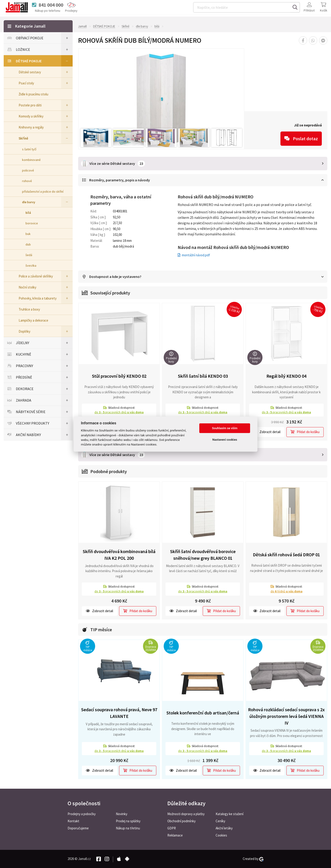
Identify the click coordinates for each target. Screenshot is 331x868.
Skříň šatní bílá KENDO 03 (203, 376)
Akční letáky (224, 828)
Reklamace (175, 835)
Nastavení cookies (225, 440)
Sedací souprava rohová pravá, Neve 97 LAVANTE (119, 713)
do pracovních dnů (119, 413)
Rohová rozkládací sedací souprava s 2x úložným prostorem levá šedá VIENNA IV (286, 716)
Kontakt (73, 821)
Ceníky (220, 821)
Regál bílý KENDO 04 (286, 376)
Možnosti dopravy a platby (186, 814)
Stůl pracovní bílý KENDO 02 (119, 376)
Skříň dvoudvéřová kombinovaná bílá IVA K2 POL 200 (119, 555)
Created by (253, 859)
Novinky (122, 814)
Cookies (221, 835)
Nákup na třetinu (128, 828)
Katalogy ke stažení (230, 814)
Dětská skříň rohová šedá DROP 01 (286, 555)
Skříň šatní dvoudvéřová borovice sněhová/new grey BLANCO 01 (203, 555)
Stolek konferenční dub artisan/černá (203, 713)
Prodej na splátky (128, 821)
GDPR (172, 828)
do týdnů (287, 591)
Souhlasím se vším (225, 428)
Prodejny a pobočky (82, 814)
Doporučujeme (78, 828)
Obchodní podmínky (181, 821)
